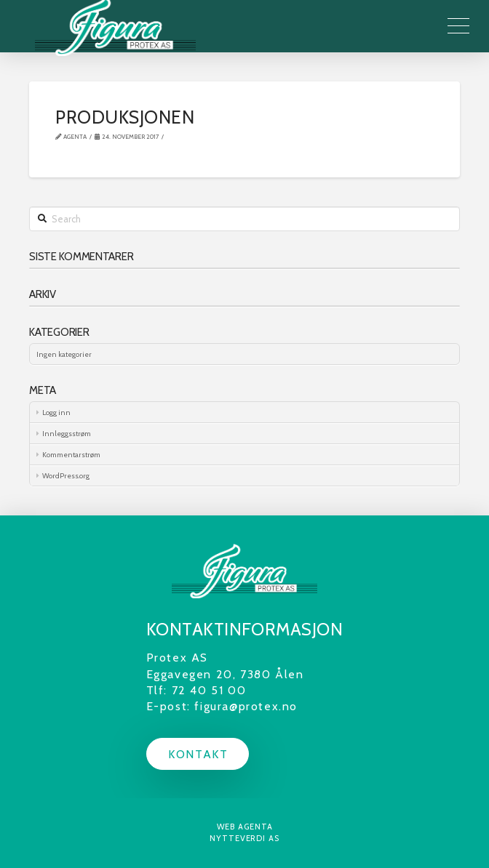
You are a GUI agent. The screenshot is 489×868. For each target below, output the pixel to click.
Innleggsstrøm (67, 434)
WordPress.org (66, 476)
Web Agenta (245, 827)
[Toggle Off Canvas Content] (459, 26)
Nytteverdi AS (244, 838)
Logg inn (56, 413)
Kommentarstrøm (71, 455)
